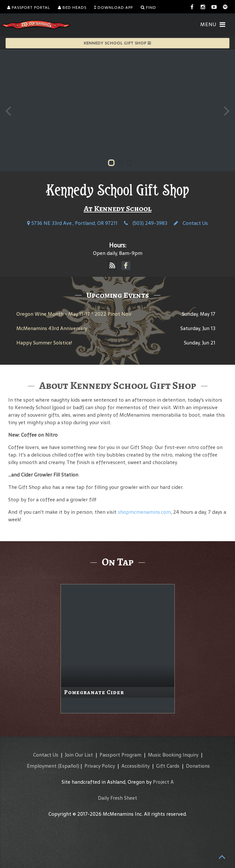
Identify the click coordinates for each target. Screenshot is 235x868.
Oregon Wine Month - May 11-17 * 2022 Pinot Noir (74, 314)
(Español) (69, 766)
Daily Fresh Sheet (117, 798)
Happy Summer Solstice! (44, 343)
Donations (198, 766)
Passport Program (120, 755)
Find (148, 8)
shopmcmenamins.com (144, 512)
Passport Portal (29, 8)
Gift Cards (168, 766)
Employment (42, 766)
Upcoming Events (118, 295)
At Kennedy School (118, 209)
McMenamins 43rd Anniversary (52, 328)
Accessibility (136, 766)
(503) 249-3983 (146, 223)
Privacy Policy (100, 766)
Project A (163, 782)
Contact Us (191, 223)
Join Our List (79, 755)
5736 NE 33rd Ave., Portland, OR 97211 (72, 223)
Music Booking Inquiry (173, 755)
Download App (114, 8)
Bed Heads (72, 8)
